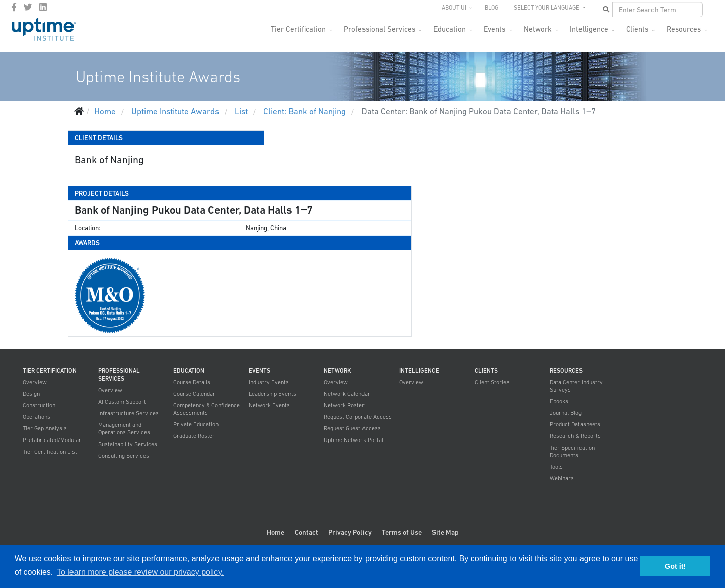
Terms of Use (402, 532)
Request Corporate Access (358, 417)
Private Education (196, 424)
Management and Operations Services (124, 429)
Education (450, 29)
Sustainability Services (128, 444)
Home (276, 532)
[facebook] (14, 7)
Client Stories (492, 382)
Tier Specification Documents (572, 451)
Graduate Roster (194, 436)
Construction (39, 405)
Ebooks (559, 401)
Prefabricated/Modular (52, 440)
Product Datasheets (575, 424)
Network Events (269, 405)
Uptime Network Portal (353, 440)
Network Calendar (347, 394)
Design (31, 394)
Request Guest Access (352, 428)
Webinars (562, 478)
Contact (306, 532)
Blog (492, 8)
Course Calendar (194, 394)
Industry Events (269, 382)
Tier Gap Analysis (45, 428)
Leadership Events (272, 394)
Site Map (445, 532)
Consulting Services (124, 456)
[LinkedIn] (43, 7)
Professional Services (380, 29)
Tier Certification (298, 29)
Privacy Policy (350, 532)
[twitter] (28, 7)
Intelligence (589, 29)
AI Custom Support (122, 402)
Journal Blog (566, 413)
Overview (35, 382)
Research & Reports (575, 436)
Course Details (192, 382)
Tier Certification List (50, 452)
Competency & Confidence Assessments (206, 409)
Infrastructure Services (128, 413)
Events (495, 29)
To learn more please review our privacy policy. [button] (140, 572)
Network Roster (344, 405)
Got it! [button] (675, 566)
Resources (684, 29)
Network (538, 29)
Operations (37, 417)
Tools (556, 467)
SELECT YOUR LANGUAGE (547, 8)
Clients (637, 29)
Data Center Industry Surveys (576, 386)
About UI (454, 8)
